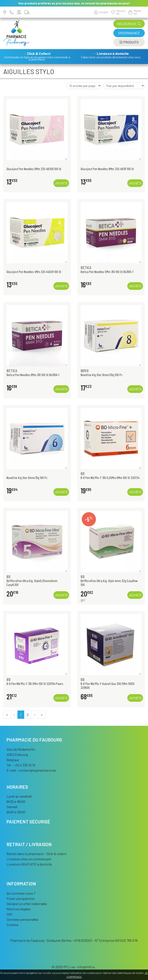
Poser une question (21, 898)
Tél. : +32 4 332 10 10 (21, 765)
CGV (9, 914)
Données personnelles (23, 919)
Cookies (13, 925)
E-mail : (31, 770)
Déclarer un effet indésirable (27, 904)
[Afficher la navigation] (129, 42)
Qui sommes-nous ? (21, 893)
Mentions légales (19, 909)
